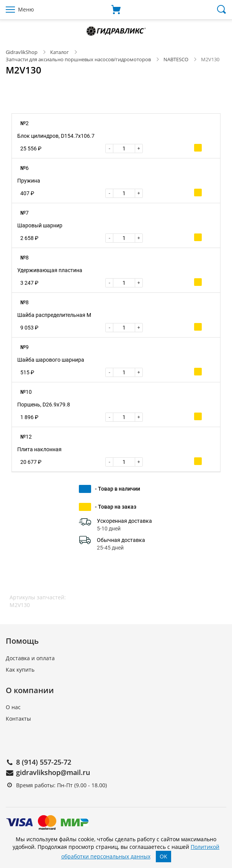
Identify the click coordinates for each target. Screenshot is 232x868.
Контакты (18, 719)
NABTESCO (176, 59)
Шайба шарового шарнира (51, 360)
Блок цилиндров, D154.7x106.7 (56, 136)
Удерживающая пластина (50, 270)
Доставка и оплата (30, 658)
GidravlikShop (22, 52)
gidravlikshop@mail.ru (53, 772)
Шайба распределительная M (54, 315)
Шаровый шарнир (40, 225)
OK (163, 856)
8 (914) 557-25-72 (44, 762)
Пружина (29, 181)
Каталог (60, 52)
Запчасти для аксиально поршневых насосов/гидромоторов (78, 59)
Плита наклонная (39, 449)
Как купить (20, 670)
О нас (13, 707)
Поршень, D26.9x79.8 (44, 405)
